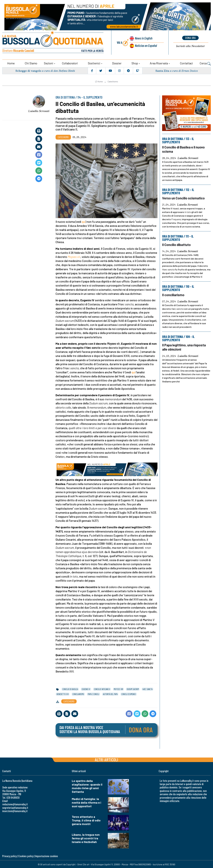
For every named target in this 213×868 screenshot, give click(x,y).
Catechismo (113, 81)
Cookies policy (26, 856)
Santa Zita (162, 70)
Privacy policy (9, 856)
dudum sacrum (133, 689)
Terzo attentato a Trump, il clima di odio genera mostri (86, 820)
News (143, 38)
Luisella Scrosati (39, 110)
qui (84, 221)
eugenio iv (86, 689)
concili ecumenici (129, 694)
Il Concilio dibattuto (177, 244)
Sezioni (49, 63)
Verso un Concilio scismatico (184, 197)
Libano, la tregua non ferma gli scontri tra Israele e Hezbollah (86, 838)
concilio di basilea (70, 689)
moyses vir (118, 689)
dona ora (190, 38)
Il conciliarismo (173, 294)
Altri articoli (106, 759)
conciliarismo (78, 694)
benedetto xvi (63, 694)
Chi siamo (31, 63)
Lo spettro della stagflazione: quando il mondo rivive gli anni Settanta (87, 786)
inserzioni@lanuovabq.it (15, 811)
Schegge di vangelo (29, 70)
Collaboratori (70, 63)
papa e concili (93, 694)
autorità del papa (110, 694)
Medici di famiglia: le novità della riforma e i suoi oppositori (86, 802)
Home (11, 63)
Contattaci (186, 63)
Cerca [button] (205, 63)
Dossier (117, 63)
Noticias (146, 45)
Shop (135, 63)
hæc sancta (148, 689)
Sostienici (94, 63)
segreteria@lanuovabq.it (15, 807)
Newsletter (190, 46)
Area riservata (159, 63)
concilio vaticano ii (102, 689)
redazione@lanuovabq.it (15, 804)
